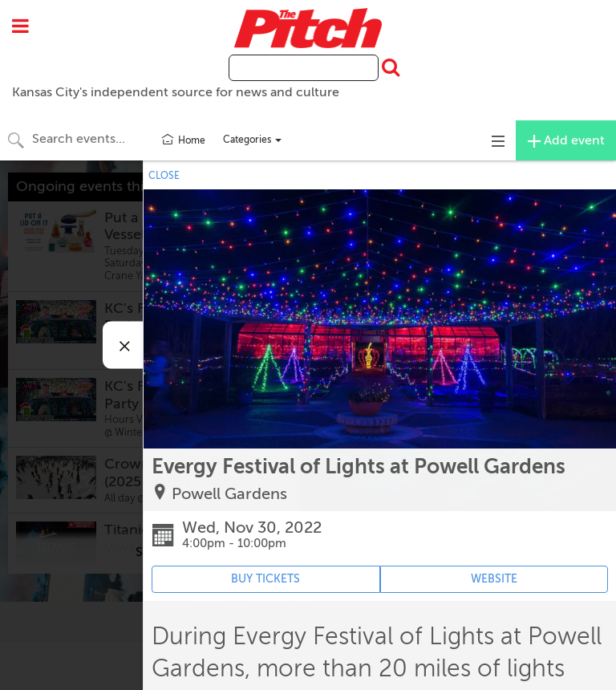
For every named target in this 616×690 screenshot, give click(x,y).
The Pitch (308, 28)
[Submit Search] (389, 68)
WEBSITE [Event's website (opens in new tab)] (494, 579)
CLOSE (164, 176)
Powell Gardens (229, 494)
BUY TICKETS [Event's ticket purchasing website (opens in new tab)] (265, 579)
